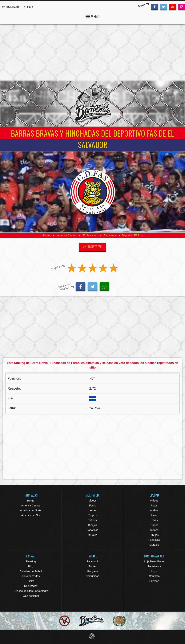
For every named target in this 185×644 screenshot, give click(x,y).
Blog (31, 566)
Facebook (92, 561)
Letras (92, 510)
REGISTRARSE (11, 7)
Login (154, 571)
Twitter (92, 566)
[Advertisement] (92, 52)
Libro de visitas (31, 576)
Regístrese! (93, 247)
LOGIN (29, 7)
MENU (93, 16)
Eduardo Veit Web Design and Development (92, 636)
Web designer (31, 596)
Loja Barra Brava (154, 561)
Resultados (31, 586)
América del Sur (31, 515)
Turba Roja (92, 408)
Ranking (31, 561)
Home (47, 235)
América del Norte (31, 510)
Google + (92, 571)
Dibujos (92, 525)
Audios (154, 510)
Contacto (154, 576)
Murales (93, 535)
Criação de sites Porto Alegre (31, 591)
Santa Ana (110, 235)
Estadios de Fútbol (31, 571)
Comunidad (93, 576)
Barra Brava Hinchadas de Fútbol (93, 104)
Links (154, 515)
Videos (92, 501)
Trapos (92, 515)
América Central (67, 235)
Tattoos (92, 520)
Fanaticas (92, 530)
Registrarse (154, 566)
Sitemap (154, 581)
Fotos (92, 505)
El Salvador (90, 235)
